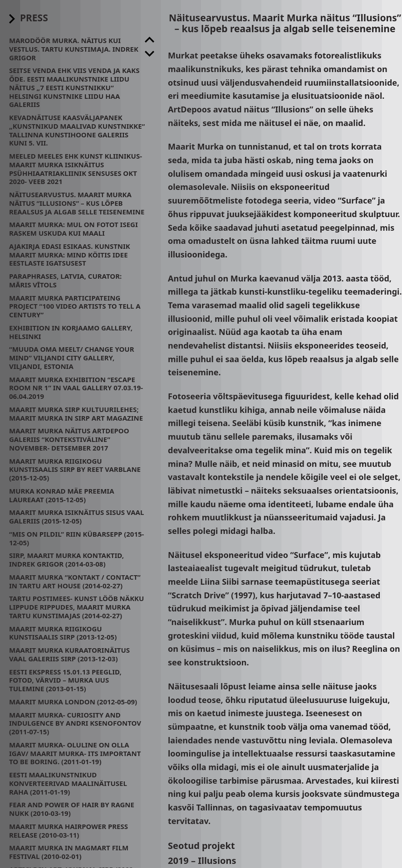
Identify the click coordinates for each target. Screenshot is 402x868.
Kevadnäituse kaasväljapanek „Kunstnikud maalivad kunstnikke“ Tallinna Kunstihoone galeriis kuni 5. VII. (77, 130)
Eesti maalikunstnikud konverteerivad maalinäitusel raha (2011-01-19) (68, 783)
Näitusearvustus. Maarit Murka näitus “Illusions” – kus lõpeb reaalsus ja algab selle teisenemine (77, 203)
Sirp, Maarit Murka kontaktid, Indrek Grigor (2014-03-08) (66, 560)
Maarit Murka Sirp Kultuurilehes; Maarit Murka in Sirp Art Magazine (76, 414)
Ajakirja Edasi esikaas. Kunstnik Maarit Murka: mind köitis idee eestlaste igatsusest (70, 255)
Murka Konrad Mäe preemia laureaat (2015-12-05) (62, 495)
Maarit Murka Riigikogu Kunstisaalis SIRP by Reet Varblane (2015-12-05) (75, 470)
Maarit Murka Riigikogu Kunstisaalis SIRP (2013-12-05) (63, 633)
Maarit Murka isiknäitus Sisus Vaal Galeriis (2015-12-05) (76, 516)
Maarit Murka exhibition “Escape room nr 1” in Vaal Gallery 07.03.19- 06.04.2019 (76, 388)
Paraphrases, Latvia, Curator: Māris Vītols (65, 280)
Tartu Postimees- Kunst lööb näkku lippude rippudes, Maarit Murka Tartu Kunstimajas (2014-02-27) (76, 607)
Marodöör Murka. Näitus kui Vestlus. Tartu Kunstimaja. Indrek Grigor (74, 49)
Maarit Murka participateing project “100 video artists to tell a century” (75, 306)
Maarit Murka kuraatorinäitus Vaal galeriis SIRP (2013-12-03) (69, 654)
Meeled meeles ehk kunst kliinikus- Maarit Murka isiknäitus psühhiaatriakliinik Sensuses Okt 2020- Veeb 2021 (76, 169)
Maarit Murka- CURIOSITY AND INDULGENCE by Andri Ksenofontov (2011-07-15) (75, 723)
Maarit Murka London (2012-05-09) (73, 702)
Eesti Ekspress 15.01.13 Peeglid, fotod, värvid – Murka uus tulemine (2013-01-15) (65, 680)
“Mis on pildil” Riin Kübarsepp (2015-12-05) (76, 538)
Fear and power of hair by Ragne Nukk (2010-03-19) (72, 809)
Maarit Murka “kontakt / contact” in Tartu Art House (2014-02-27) (75, 581)
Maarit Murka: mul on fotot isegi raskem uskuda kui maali (74, 229)
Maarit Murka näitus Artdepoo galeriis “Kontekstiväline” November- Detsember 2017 (69, 439)
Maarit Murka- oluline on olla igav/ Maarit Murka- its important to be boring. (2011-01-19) (75, 753)
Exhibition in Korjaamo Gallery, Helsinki (71, 332)
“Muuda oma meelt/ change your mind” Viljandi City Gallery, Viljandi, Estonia (72, 358)
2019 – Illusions (202, 861)
